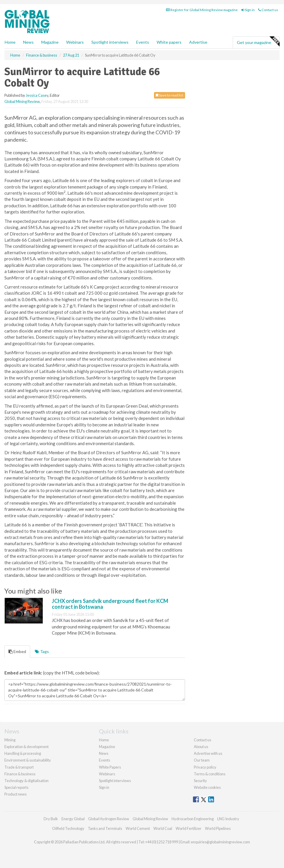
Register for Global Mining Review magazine (202, 10)
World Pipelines (218, 828)
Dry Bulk (51, 819)
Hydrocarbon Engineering (193, 819)
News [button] (28, 42)
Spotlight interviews (110, 42)
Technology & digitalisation (26, 781)
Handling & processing (23, 753)
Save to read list (170, 95)
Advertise (198, 42)
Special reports (16, 787)
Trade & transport (19, 767)
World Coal (163, 828)
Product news (16, 794)
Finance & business (20, 774)
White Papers (110, 767)
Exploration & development (26, 747)
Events (143, 42)
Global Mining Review (22, 101)
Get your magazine (258, 42)
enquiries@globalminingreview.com (220, 842)
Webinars (75, 42)
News (104, 753)
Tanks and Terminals (105, 828)
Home (10, 42)
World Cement (138, 828)
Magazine (50, 42)
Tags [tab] (42, 651)
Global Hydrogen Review (109, 819)
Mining (10, 740)
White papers (169, 42)
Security (200, 781)
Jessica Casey (37, 95)
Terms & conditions (210, 774)
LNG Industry (228, 819)
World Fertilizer (189, 828)
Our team (202, 760)
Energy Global (73, 819)
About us (201, 747)
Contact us (268, 10)
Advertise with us (208, 753)
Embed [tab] (17, 651)
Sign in (248, 10)
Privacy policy (205, 767)
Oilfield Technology (68, 828)
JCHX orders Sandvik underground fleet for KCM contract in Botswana (110, 604)
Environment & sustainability (28, 760)
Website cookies (207, 787)
